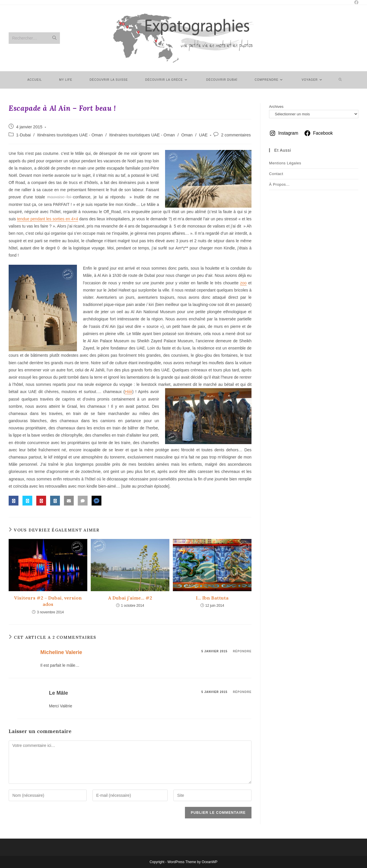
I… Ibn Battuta (212, 598)
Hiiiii (128, 392)
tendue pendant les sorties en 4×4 (48, 219)
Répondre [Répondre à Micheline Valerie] (242, 651)
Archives (276, 107)
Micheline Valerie (61, 652)
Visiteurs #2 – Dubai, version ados (48, 601)
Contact (276, 174)
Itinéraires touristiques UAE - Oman (70, 135)
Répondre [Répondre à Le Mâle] (242, 692)
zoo (243, 283)
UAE (203, 135)
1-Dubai (23, 135)
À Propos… (279, 184)
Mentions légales (285, 163)
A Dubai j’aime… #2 (130, 598)
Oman (187, 135)
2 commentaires (236, 135)
